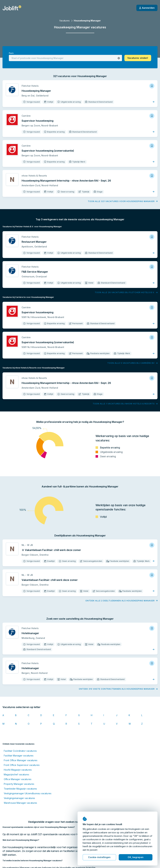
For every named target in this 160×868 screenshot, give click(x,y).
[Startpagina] (12, 8)
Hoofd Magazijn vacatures (18, 770)
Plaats (11, 53)
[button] (119, 58)
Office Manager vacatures (18, 779)
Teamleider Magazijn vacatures (20, 789)
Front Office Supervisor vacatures (22, 765)
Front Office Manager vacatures (21, 760)
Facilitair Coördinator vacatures (20, 751)
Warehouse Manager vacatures (20, 803)
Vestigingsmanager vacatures (19, 798)
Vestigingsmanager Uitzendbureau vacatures (28, 793)
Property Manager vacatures (19, 784)
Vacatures (64, 21)
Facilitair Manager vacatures (19, 756)
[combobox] (65, 58)
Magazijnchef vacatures (16, 774)
